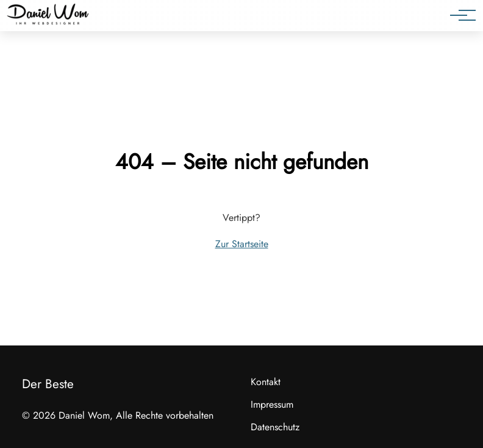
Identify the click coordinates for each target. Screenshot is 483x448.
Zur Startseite (242, 244)
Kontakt (266, 382)
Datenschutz (275, 427)
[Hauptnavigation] (459, 15)
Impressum (272, 404)
